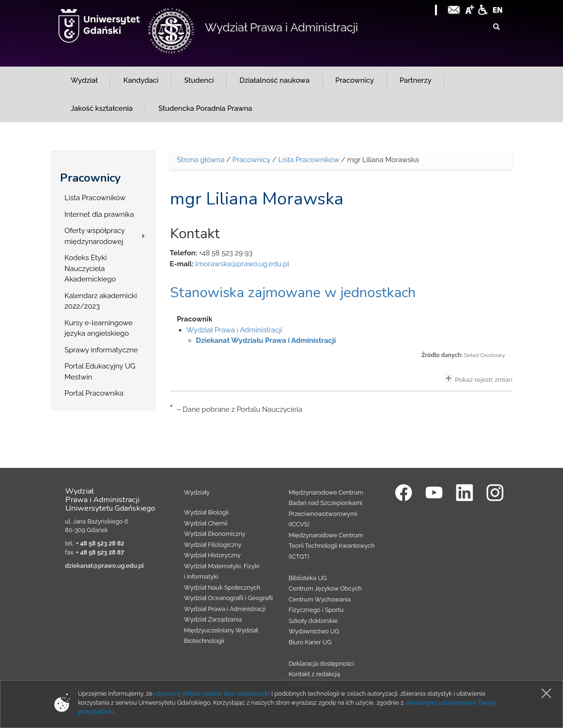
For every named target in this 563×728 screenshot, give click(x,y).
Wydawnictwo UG (314, 631)
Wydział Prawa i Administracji (281, 27)
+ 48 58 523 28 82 (100, 543)
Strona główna (201, 160)
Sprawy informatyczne (101, 350)
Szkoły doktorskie (313, 621)
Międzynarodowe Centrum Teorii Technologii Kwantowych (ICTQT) (332, 546)
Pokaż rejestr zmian (479, 379)
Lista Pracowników (95, 198)
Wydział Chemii (206, 523)
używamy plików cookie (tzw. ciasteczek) (212, 694)
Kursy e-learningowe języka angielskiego (99, 328)
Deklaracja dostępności (321, 664)
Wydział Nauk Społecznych (222, 587)
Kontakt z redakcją (315, 674)
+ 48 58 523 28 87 (100, 552)
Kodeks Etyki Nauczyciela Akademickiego (90, 268)
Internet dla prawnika (99, 214)
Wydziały (197, 492)
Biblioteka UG (308, 578)
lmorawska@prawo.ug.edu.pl (242, 264)
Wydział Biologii (207, 512)
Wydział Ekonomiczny (215, 534)
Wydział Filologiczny (213, 545)
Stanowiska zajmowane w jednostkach (293, 293)
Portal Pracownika (94, 393)
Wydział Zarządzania (213, 619)
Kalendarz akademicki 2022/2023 (101, 301)
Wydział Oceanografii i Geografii (229, 598)
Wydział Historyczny (212, 555)
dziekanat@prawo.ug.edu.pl (105, 566)
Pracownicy (90, 178)
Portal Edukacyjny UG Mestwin (100, 372)
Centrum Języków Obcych (326, 588)
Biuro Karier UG (310, 642)
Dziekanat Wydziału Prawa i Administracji (266, 340)
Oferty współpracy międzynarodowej (95, 236)
